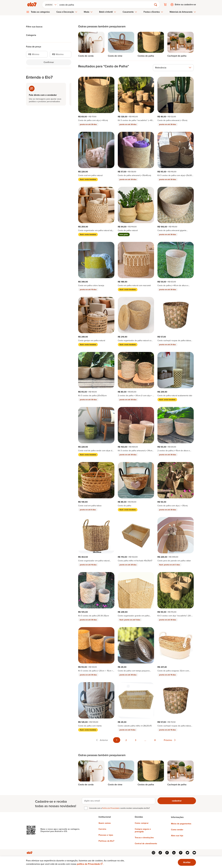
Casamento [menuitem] (130, 12)
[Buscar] (107, 5)
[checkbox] (86, 808)
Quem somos (105, 823)
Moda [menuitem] (88, 12)
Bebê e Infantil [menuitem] (108, 12)
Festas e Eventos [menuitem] (153, 12)
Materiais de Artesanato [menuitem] (183, 12)
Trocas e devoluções (144, 837)
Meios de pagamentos (181, 823)
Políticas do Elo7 (106, 841)
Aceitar (187, 862)
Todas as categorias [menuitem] (40, 12)
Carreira (102, 829)
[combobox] (51, 5)
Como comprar (142, 823)
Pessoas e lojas (106, 835)
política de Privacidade (90, 864)
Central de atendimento (146, 843)
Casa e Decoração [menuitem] (67, 12)
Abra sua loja (177, 835)
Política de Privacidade (111, 808)
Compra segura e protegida (143, 830)
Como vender (177, 829)
